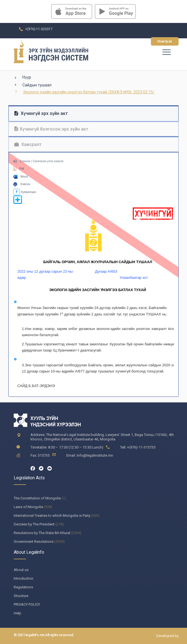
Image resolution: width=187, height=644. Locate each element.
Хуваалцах (25, 192)
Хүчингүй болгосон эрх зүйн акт (51, 129)
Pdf (19, 169)
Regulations (23, 587)
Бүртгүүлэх (131, 41)
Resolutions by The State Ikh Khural (42, 533)
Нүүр (27, 77)
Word (20, 176)
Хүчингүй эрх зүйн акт (41, 113)
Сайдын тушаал (37, 85)
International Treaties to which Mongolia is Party (52, 516)
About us (21, 570)
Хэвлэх (22, 184)
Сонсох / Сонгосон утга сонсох (38, 161)
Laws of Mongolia (28, 507)
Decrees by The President (34, 524)
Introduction (24, 578)
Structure (21, 596)
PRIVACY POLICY (27, 604)
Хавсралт (28, 144)
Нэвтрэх (165, 41)
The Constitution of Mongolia (37, 498)
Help (17, 613)
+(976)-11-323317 (39, 29)
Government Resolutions (34, 542)
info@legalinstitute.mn (43, 53)
